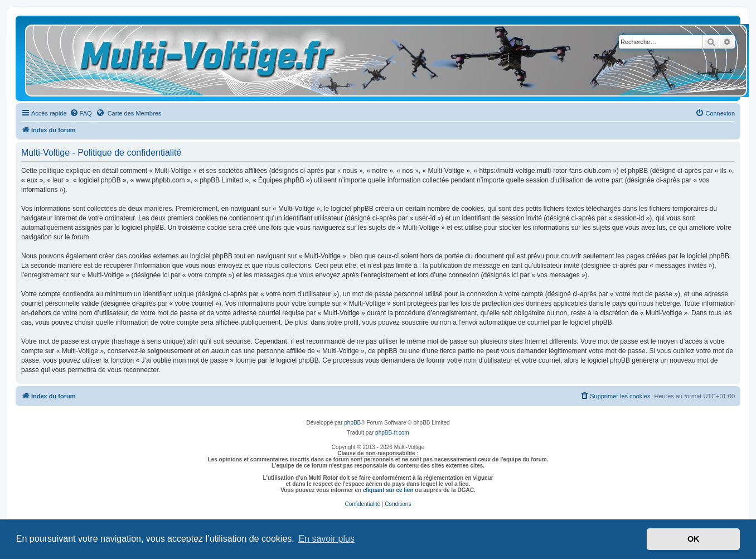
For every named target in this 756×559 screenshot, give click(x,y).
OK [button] (694, 539)
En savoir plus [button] (326, 539)
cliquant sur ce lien (388, 490)
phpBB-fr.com (392, 433)
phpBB (352, 423)
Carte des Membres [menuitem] (129, 113)
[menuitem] (81, 113)
